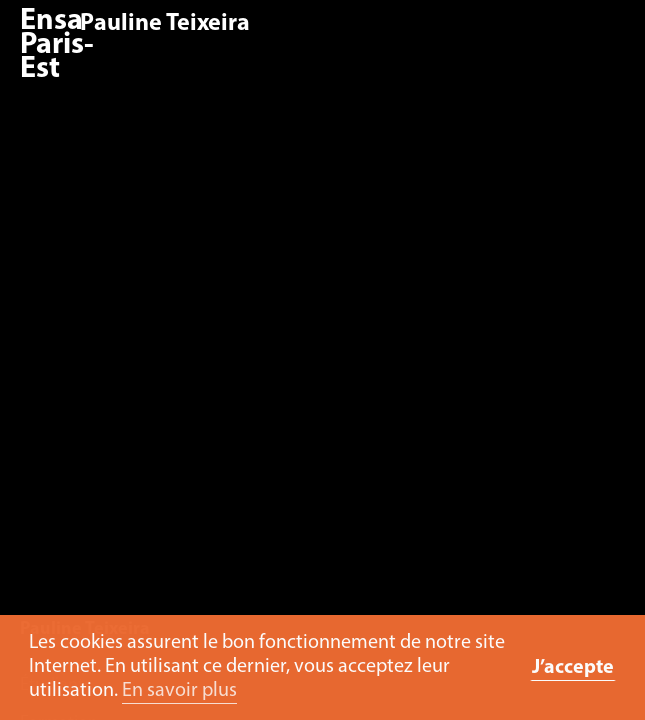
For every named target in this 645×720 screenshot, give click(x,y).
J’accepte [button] (573, 668)
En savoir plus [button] (179, 691)
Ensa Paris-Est (57, 45)
